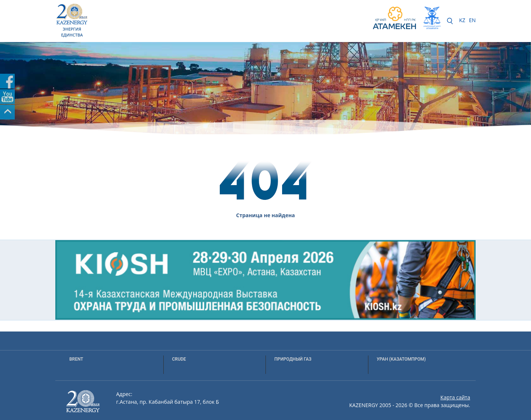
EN (472, 20)
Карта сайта (455, 397)
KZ (462, 20)
